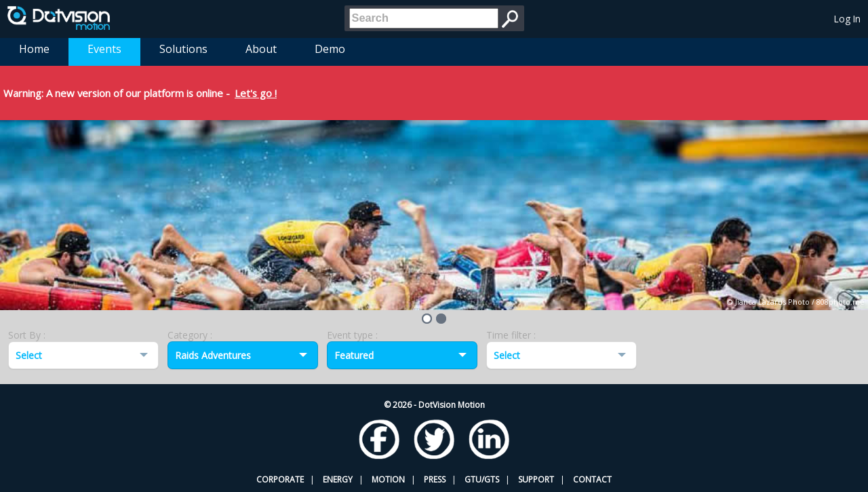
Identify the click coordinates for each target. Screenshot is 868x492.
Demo (330, 49)
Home (34, 49)
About (261, 49)
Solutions (183, 49)
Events (104, 49)
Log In (847, 19)
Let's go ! (256, 93)
